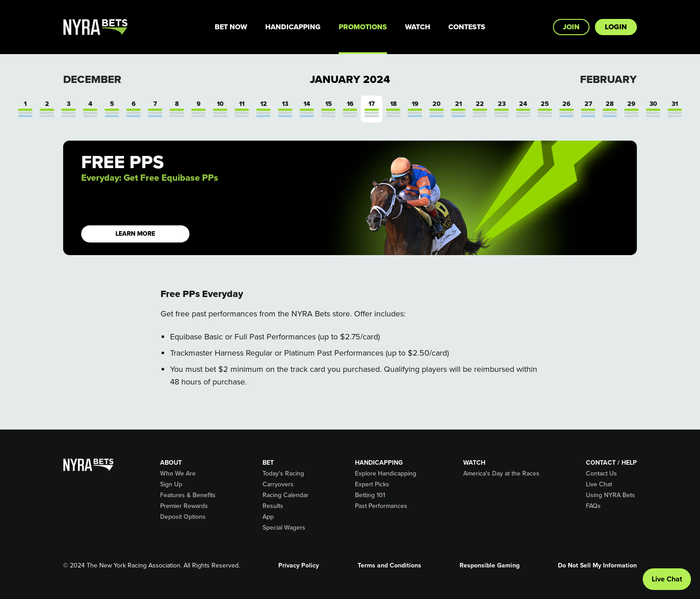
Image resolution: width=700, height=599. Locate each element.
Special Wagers (284, 528)
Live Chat (599, 485)
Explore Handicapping (386, 474)
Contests (467, 27)
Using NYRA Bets (610, 495)
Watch (418, 27)
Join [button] (571, 27)
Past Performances (381, 506)
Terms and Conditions (389, 566)
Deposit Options (183, 517)
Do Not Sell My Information (597, 566)
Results (273, 506)
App (268, 517)
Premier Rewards (184, 506)
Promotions (363, 27)
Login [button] (616, 27)
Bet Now (231, 27)
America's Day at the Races (501, 474)
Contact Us (601, 474)
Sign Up (171, 485)
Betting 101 (370, 495)
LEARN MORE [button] (135, 234)
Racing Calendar (286, 495)
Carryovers (278, 485)
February (608, 79)
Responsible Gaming (490, 566)
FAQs (593, 506)
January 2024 (350, 79)
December (92, 79)
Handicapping (293, 27)
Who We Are (178, 474)
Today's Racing (283, 474)
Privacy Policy (299, 566)
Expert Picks (372, 485)
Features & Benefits (188, 495)
